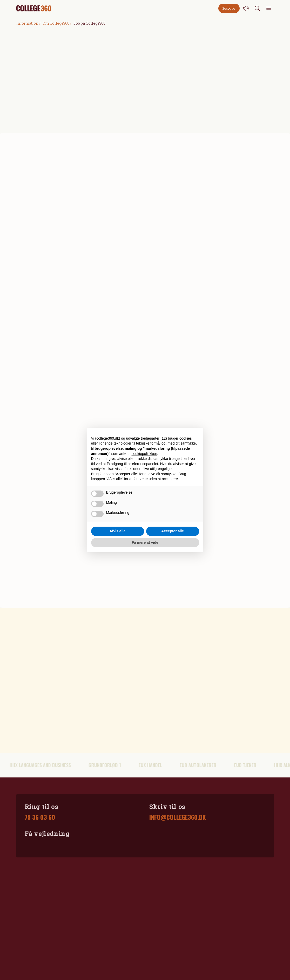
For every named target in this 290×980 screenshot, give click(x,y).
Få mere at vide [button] (145, 542)
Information (27, 23)
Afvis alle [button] (117, 531)
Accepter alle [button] (173, 531)
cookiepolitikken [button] (144, 454)
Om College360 (56, 23)
